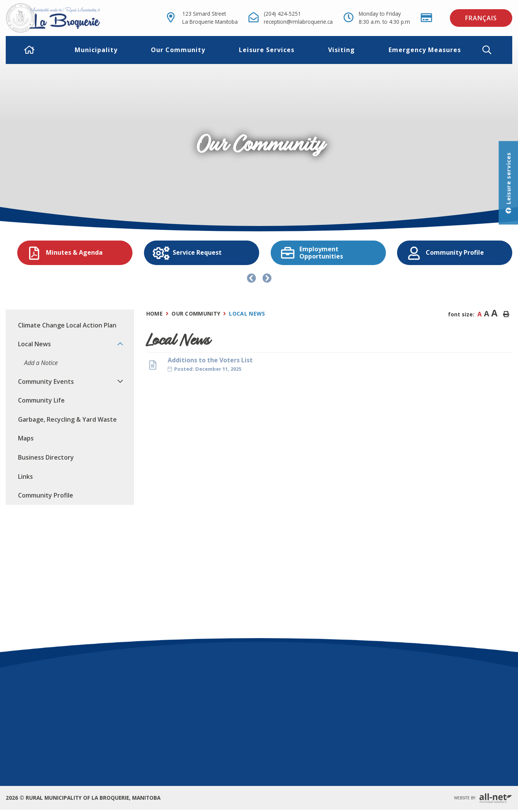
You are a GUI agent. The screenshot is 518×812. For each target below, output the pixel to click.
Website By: (483, 798)
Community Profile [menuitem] (46, 495)
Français (481, 18)
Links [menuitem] (25, 476)
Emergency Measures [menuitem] (425, 50)
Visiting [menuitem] (342, 50)
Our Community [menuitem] (178, 50)
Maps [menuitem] (26, 438)
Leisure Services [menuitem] (267, 50)
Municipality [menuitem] (96, 50)
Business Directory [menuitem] (46, 457)
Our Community (196, 314)
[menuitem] (29, 50)
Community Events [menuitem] (46, 381)
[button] (493, 50)
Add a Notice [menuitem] (41, 363)
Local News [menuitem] (34, 344)
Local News (247, 314)
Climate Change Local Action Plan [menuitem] (67, 325)
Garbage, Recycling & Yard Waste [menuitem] (67, 419)
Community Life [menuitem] (41, 400)
